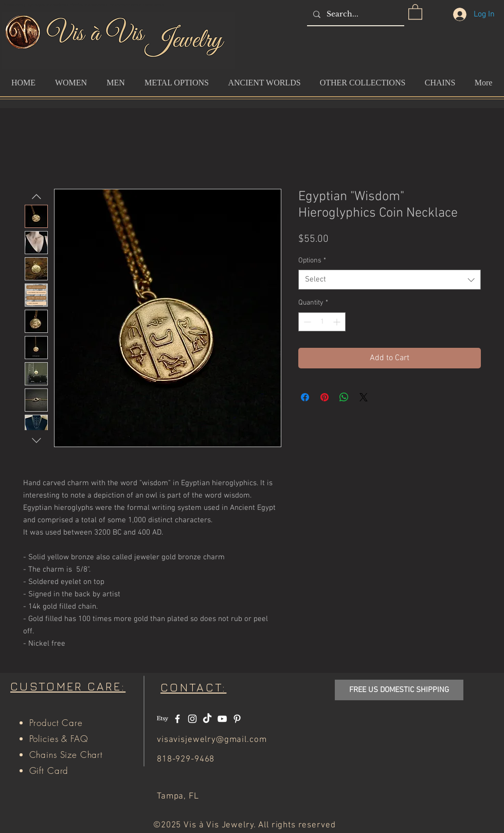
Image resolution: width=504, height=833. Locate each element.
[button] (415, 11)
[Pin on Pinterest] (325, 397)
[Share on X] (364, 397)
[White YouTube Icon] (222, 719)
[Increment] (338, 322)
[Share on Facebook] (305, 397)
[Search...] (355, 14)
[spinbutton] (322, 322)
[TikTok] (207, 719)
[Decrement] (306, 322)
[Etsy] (163, 719)
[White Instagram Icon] (192, 719)
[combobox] (390, 280)
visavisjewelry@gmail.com (212, 740)
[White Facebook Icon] (177, 719)
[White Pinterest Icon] (237, 719)
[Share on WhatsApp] (344, 397)
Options (312, 261)
